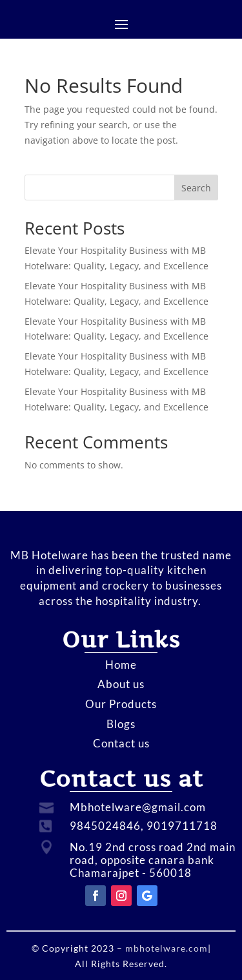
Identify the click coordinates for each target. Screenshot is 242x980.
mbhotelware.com (165, 948)
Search (196, 188)
